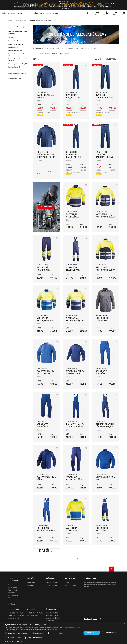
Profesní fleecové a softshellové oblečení (19, 60)
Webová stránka (70, 585)
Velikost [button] (49, 49)
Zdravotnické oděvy (15, 78)
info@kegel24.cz (14, 618)
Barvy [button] (59, 49)
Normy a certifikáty (52, 585)
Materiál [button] (84, 49)
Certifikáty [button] (96, 49)
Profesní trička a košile (16, 51)
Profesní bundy (13, 41)
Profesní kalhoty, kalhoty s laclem (19, 54)
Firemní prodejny (14, 595)
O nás (67, 583)
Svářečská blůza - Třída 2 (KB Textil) (46, 156)
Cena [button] (68, 54)
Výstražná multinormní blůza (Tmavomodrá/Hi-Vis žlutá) (76, 322)
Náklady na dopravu (15, 585)
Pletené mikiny (46, 207)
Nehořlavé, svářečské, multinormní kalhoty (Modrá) (104, 375)
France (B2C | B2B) (52, 616)
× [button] (125, 624)
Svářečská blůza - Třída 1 (46, 478)
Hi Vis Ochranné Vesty (16, 44)
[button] (118, 5)
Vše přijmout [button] (92, 633)
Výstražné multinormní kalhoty (43, 270)
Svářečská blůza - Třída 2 (46, 96)
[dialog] (63, 633)
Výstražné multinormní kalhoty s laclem (75, 270)
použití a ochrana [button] (42, 54)
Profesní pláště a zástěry (17, 64)
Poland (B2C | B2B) (52, 613)
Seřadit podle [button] (112, 59)
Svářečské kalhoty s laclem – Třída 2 (75, 97)
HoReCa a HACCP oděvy (16, 73)
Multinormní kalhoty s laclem (46, 529)
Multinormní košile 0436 (102, 319)
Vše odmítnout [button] (111, 633)
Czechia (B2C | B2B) (53, 618)
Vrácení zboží (13, 590)
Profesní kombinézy (15, 67)
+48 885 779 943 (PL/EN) (35, 613)
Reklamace (12, 593)
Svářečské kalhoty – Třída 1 (75, 478)
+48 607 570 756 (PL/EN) (16, 616)
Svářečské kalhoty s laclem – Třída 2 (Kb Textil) (75, 158)
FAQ (10, 598)
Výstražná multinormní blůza (105, 216)
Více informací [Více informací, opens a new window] (56, 630)
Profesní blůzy (13, 47)
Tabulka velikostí (52, 583)
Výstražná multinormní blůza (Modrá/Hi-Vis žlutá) (46, 322)
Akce (99, 59)
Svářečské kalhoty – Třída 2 (104, 96)
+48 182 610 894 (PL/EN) (16, 613)
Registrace (31, 585)
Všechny (11, 38)
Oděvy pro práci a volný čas (18, 27)
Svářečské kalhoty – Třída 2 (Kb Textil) (104, 157)
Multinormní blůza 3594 (105, 478)
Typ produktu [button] (71, 49)
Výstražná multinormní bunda (105, 269)
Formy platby (13, 587)
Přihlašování (31, 583)
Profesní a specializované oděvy (18, 33)
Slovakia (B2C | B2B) (53, 621)
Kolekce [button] (58, 54)
